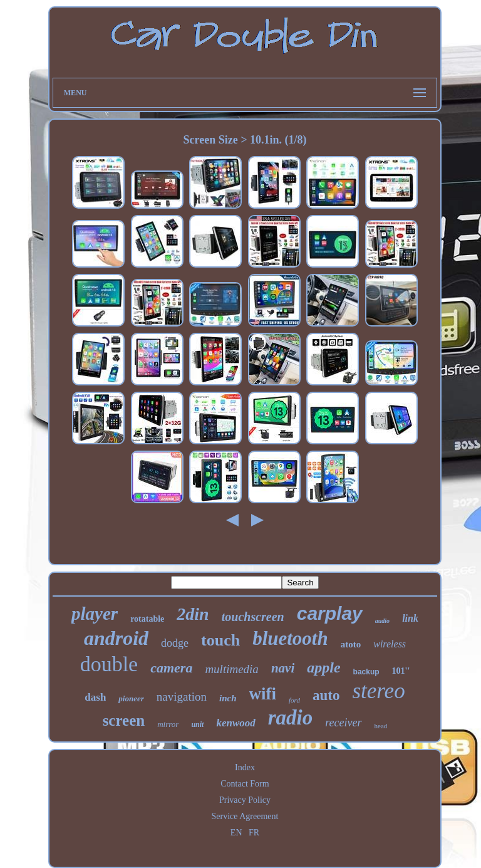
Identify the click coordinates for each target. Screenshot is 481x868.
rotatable (147, 619)
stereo (378, 691)
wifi (263, 694)
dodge (175, 643)
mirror (168, 724)
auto (326, 695)
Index (245, 767)
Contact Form (245, 784)
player (95, 614)
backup (366, 672)
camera (171, 668)
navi (283, 668)
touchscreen (253, 617)
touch (220, 640)
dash (95, 697)
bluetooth (290, 638)
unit (197, 724)
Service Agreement (245, 816)
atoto (351, 644)
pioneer (131, 698)
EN (236, 833)
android (116, 638)
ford (294, 700)
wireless (390, 644)
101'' (401, 671)
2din (193, 614)
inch (228, 698)
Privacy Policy (245, 800)
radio (291, 718)
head (381, 726)
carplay (330, 613)
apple (323, 667)
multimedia (232, 669)
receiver (343, 723)
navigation (182, 697)
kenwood (235, 723)
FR (254, 833)
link (410, 618)
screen (124, 720)
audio (382, 621)
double (109, 664)
